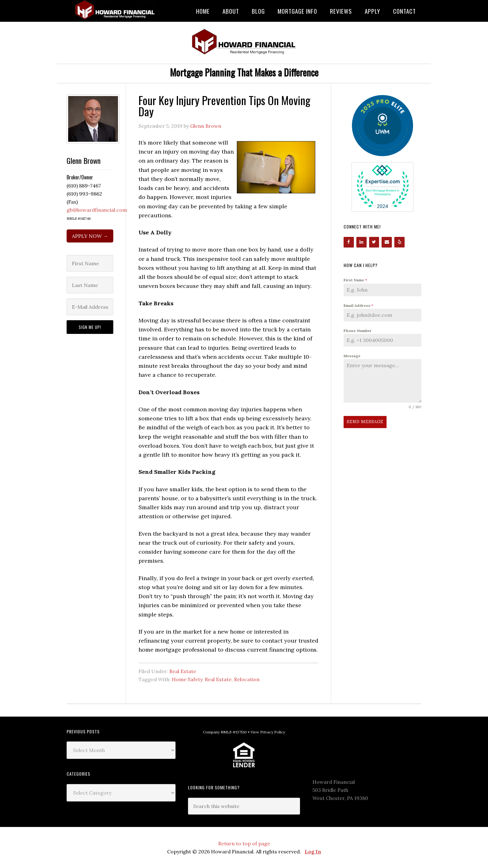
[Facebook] (349, 242)
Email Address (358, 305)
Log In (313, 852)
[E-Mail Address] (90, 307)
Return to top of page (244, 843)
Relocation (247, 679)
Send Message (365, 422)
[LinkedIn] (361, 242)
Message (352, 356)
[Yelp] (399, 242)
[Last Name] (90, 285)
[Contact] (387, 242)
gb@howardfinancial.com (97, 210)
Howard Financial (116, 10)
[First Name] (90, 263)
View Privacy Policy (268, 732)
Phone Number (358, 331)
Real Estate (183, 671)
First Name (355, 280)
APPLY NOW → (90, 236)
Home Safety (187, 679)
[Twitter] (374, 242)
